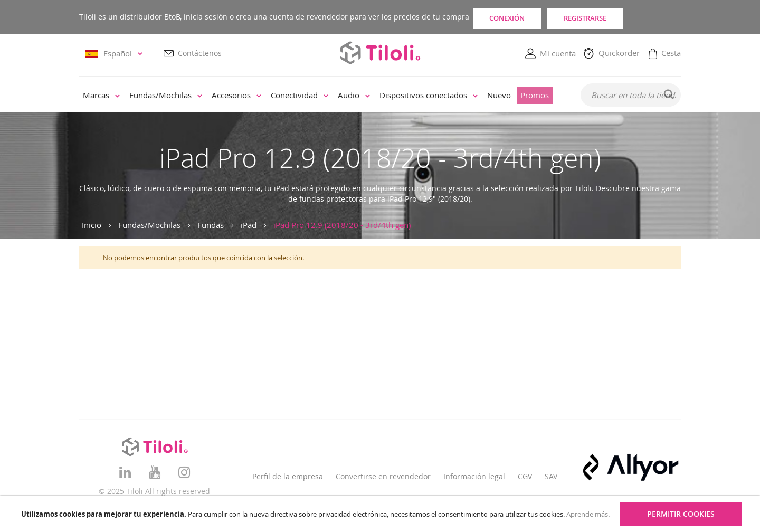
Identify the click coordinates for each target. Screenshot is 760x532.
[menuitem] (101, 96)
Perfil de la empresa (288, 476)
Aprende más (587, 514)
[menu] (323, 96)
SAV (551, 476)
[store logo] (380, 53)
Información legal (474, 476)
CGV (525, 476)
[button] (115, 54)
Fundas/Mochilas (149, 225)
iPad (249, 225)
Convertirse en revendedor (383, 476)
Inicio (92, 225)
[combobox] (631, 96)
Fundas (211, 225)
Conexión (521, 17)
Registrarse (630, 17)
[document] (381, 514)
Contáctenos (200, 54)
